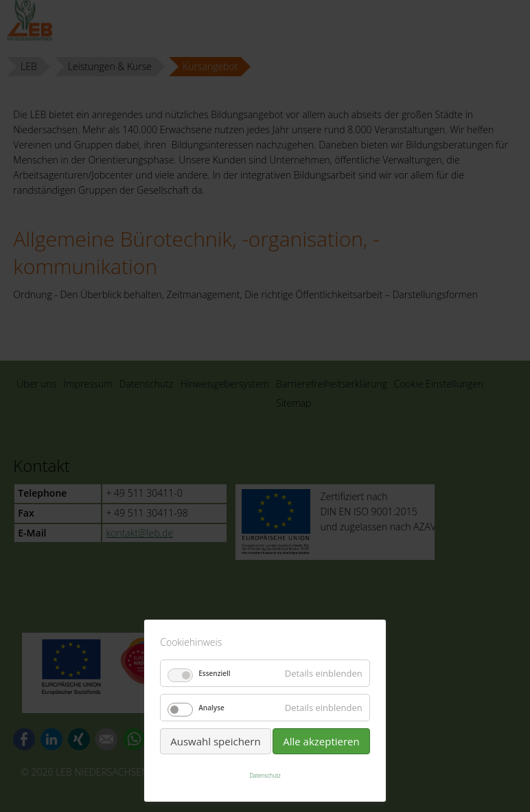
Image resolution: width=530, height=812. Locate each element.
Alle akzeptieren (321, 741)
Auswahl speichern (215, 741)
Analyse (211, 708)
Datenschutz (265, 775)
